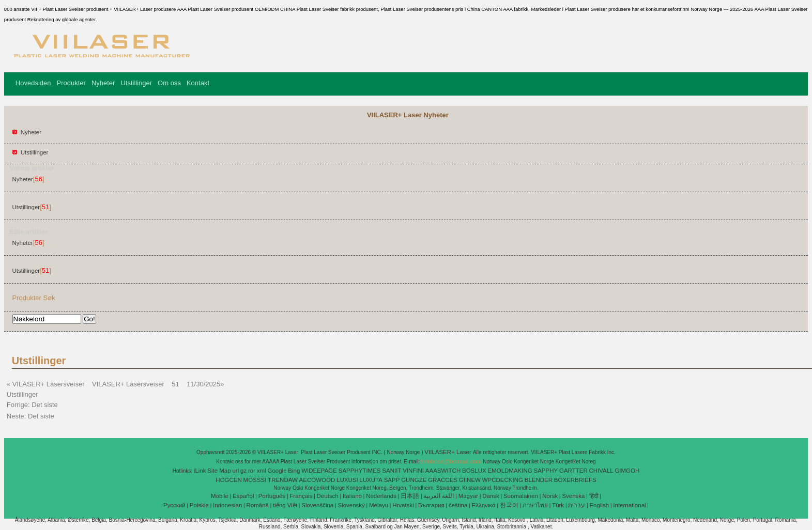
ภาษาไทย (535, 505)
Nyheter (103, 83)
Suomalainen (521, 496)
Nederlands (381, 496)
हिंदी (594, 496)
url (235, 471)
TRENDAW (283, 480)
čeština (458, 505)
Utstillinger (136, 83)
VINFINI (413, 471)
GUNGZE (414, 480)
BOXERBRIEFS (575, 480)
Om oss (169, 83)
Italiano (352, 496)
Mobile (220, 496)
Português (272, 496)
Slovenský (351, 505)
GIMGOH (627, 471)
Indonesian (227, 505)
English (599, 505)
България (431, 505)
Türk (558, 505)
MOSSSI (255, 480)
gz (243, 471)
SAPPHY (546, 471)
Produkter (71, 83)
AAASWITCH (443, 471)
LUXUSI (347, 480)
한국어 (509, 505)
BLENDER (539, 480)
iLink (200, 471)
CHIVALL (601, 471)
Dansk (491, 496)
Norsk (550, 496)
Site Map (219, 471)
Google (277, 471)
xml (262, 471)
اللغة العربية (439, 496)
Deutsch (328, 496)
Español (243, 496)
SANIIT (392, 471)
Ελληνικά (484, 505)
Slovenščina (317, 505)
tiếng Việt (285, 505)
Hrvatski (403, 505)
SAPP (392, 480)
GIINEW (470, 480)
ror (252, 471)
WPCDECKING (503, 480)
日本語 (410, 496)
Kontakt (198, 83)
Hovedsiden (33, 83)
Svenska (573, 496)
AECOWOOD (317, 480)
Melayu (379, 505)
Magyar (468, 496)
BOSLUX (474, 471)
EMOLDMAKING (510, 471)
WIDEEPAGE (319, 471)
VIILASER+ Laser (449, 452)
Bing (294, 471)
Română (258, 505)
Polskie (199, 505)
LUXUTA (371, 480)
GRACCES (443, 480)
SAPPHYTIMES (360, 471)
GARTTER (573, 471)
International (629, 505)
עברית (577, 505)
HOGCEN (228, 480)
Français (301, 496)
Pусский (174, 505)
